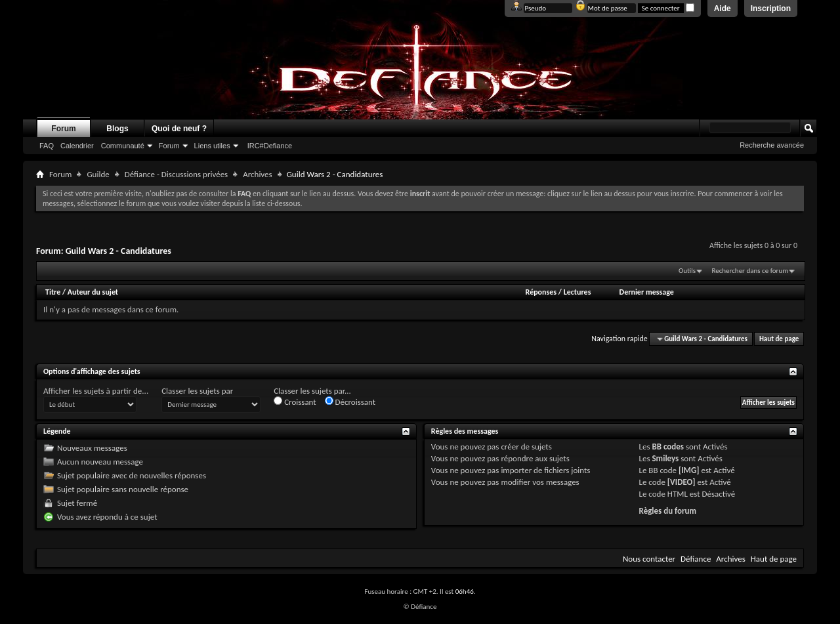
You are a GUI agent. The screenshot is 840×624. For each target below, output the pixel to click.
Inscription (771, 9)
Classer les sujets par (197, 391)
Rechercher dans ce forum (750, 271)
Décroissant (350, 402)
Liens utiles (212, 146)
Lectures (577, 292)
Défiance (696, 559)
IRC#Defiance (270, 146)
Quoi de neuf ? (179, 129)
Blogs (117, 129)
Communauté (123, 146)
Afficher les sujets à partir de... (96, 391)
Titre (54, 292)
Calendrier (77, 146)
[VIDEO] (682, 482)
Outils (687, 271)
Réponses (541, 292)
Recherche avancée (772, 145)
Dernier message (647, 292)
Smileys (665, 458)
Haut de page (779, 339)
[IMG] (689, 470)
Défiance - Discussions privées (176, 174)
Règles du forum (668, 511)
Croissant (295, 402)
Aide (723, 9)
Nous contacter (649, 559)
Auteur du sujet (93, 292)
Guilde (98, 174)
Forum (63, 129)
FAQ (47, 146)
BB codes (668, 447)
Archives (257, 174)
